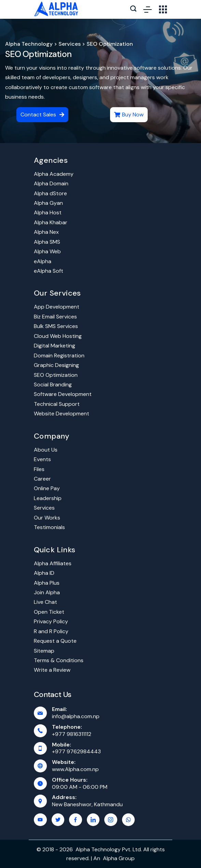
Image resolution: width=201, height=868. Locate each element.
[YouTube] (40, 820)
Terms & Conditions (59, 660)
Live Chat (45, 602)
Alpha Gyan (48, 203)
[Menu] (148, 10)
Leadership (48, 498)
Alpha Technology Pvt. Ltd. (109, 849)
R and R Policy (51, 631)
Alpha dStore (50, 193)
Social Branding (53, 385)
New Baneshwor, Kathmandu (87, 804)
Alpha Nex (46, 232)
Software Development (63, 394)
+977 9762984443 (76, 751)
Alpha (110, 858)
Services (70, 44)
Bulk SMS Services (56, 326)
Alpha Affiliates (53, 563)
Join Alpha (47, 592)
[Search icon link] (133, 10)
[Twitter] (58, 820)
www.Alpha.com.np (75, 769)
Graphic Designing (56, 365)
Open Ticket (49, 612)
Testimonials (49, 527)
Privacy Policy (51, 621)
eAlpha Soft (49, 271)
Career (42, 479)
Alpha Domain (51, 183)
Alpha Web (47, 251)
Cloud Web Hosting (58, 336)
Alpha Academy (54, 174)
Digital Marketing (55, 346)
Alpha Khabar (51, 222)
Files (39, 469)
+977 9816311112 (72, 734)
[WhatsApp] (129, 820)
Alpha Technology (29, 44)
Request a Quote (55, 641)
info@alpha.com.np (76, 716)
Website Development (62, 414)
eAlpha (43, 261)
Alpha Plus (47, 583)
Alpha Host (48, 212)
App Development (57, 307)
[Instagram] (111, 820)
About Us (46, 450)
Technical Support (57, 404)
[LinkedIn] (93, 820)
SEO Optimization (38, 54)
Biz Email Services (55, 317)
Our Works (47, 518)
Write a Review (52, 670)
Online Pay (47, 488)
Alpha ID (44, 573)
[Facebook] (76, 820)
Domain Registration (59, 355)
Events (42, 459)
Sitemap (44, 651)
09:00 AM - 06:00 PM (80, 787)
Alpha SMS (47, 242)
